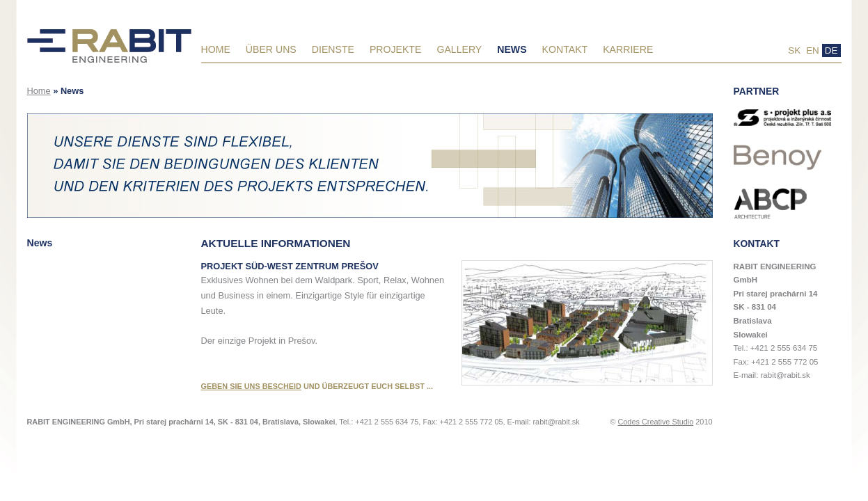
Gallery (459, 49)
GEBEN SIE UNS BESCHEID (251, 386)
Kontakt (565, 49)
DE (831, 50)
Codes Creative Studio (655, 422)
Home (216, 49)
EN (813, 50)
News (512, 49)
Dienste (333, 49)
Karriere (628, 49)
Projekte (395, 49)
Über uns (271, 49)
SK (794, 50)
